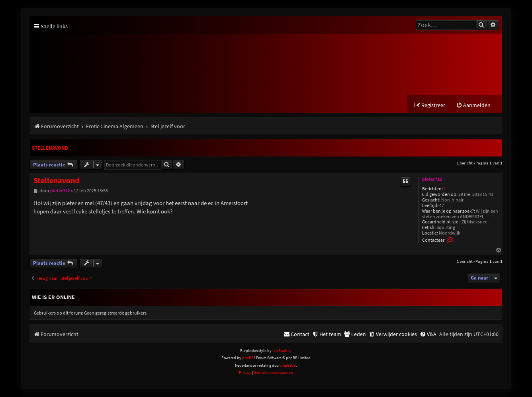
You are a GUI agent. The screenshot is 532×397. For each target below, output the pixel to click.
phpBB (248, 358)
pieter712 (432, 180)
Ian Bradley (282, 351)
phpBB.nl (288, 366)
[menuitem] (473, 106)
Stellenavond (50, 148)
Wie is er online (53, 297)
